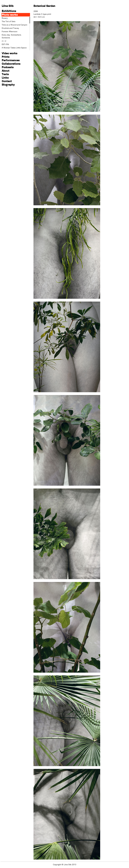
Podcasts (8, 67)
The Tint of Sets (9, 21)
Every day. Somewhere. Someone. (12, 36)
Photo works (10, 15)
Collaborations (11, 64)
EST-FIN (5, 44)
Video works (10, 53)
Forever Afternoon (10, 31)
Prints (6, 57)
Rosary (5, 18)
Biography (8, 85)
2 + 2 (4, 41)
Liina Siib (8, 6)
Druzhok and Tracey (10, 28)
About (6, 71)
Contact (7, 81)
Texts (5, 74)
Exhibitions (9, 11)
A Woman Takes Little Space (14, 48)
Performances (11, 60)
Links (5, 78)
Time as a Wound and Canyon (14, 25)
